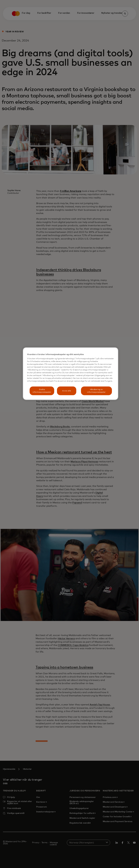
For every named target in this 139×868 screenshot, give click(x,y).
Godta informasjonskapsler (42, 391)
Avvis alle (67, 391)
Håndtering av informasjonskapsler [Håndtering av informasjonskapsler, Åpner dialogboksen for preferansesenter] (96, 391)
